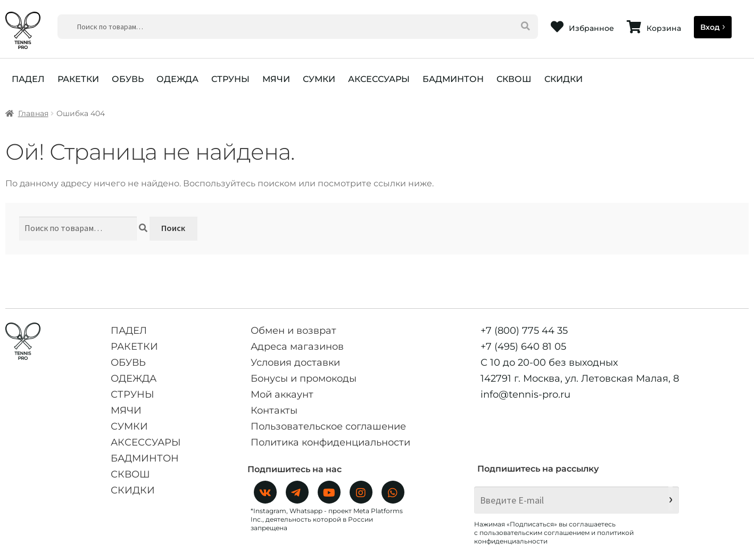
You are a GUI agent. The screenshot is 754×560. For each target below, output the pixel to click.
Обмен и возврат (293, 331)
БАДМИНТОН (453, 79)
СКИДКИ (564, 79)
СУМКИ (319, 79)
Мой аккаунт (282, 394)
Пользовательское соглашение (328, 426)
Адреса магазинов (297, 347)
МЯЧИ (276, 79)
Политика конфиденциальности (330, 442)
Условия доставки (295, 363)
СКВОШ (514, 79)
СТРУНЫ (230, 79)
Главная (33, 113)
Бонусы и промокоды (304, 378)
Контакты (274, 410)
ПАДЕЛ (28, 79)
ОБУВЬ (128, 79)
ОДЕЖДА (177, 79)
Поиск (173, 228)
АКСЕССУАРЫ (379, 79)
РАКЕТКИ (78, 79)
